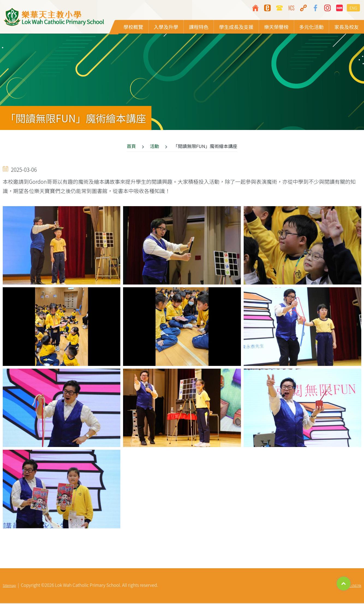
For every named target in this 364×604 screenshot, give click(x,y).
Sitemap (9, 586)
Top (344, 584)
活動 (155, 147)
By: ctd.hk (354, 586)
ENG (353, 8)
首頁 (131, 147)
